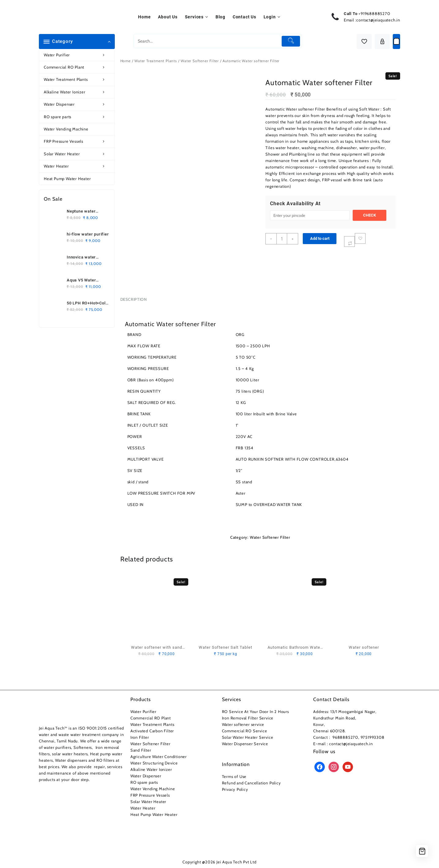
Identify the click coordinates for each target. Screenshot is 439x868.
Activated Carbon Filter (152, 731)
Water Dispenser (78, 104)
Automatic (275, 109)
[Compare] (349, 242)
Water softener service (243, 724)
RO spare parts (78, 117)
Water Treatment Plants (78, 79)
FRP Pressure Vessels (78, 141)
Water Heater (78, 166)
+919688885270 (374, 13)
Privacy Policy (235, 789)
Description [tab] (134, 299)
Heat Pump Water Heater (67, 179)
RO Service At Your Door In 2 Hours (255, 711)
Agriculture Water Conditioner (159, 757)
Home (126, 61)
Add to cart (320, 238)
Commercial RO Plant (78, 67)
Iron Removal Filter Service (248, 718)
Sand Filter (141, 750)
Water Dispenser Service (245, 744)
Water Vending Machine (66, 129)
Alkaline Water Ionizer (78, 92)
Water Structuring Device (154, 763)
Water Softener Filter (200, 61)
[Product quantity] (282, 239)
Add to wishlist (360, 238)
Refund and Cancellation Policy (251, 783)
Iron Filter (140, 737)
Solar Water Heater (78, 154)
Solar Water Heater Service (248, 737)
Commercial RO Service (245, 731)
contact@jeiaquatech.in (378, 20)
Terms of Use (234, 776)
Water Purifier (78, 55)
